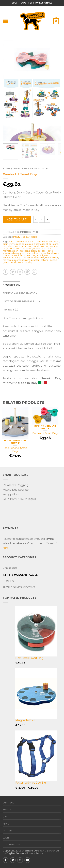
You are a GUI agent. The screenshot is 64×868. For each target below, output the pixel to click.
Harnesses (10, 568)
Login (6, 838)
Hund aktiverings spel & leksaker (42, 253)
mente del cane (22, 260)
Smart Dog (9, 803)
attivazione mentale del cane (44, 242)
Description (11, 285)
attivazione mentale (19, 242)
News (6, 824)
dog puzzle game (18, 246)
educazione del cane (20, 248)
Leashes (8, 581)
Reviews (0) (10, 310)
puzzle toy (15, 262)
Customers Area (12, 845)
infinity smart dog (27, 255)
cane (19, 244)
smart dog (27, 262)
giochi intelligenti (21, 251)
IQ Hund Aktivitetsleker (33, 258)
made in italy (52, 258)
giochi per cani (38, 251)
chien (30, 244)
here (6, 548)
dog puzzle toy (36, 246)
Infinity (7, 810)
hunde (6, 255)
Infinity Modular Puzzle (30, 169)
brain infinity (9, 244)
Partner (7, 831)
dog (5, 246)
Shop (5, 817)
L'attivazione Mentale (18, 302)
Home (6, 169)
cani (24, 244)
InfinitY (14, 255)
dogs (5, 248)
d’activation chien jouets (46, 244)
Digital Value (15, 853)
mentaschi (8, 260)
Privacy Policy (35, 853)
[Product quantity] (42, 219)
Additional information (20, 293)
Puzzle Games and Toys (19, 587)
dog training (51, 246)
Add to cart (17, 219)
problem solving (40, 260)
